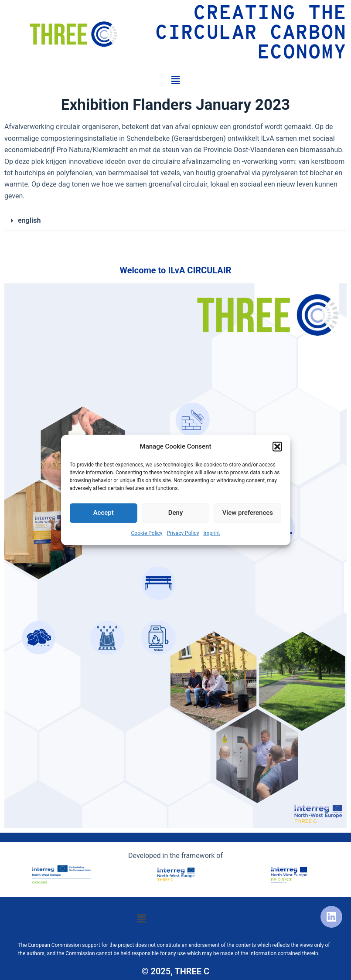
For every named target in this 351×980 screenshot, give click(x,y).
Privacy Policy (183, 533)
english (29, 220)
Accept (104, 513)
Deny (176, 513)
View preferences (248, 513)
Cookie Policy (147, 533)
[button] (277, 447)
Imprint (211, 533)
